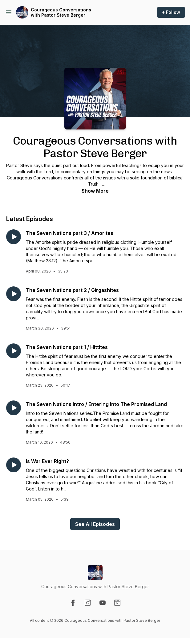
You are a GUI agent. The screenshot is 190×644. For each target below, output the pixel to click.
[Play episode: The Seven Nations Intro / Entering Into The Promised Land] (14, 408)
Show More (95, 191)
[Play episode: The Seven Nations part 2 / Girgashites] (14, 294)
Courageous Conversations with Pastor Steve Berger (61, 12)
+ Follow (171, 12)
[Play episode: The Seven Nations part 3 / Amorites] (14, 237)
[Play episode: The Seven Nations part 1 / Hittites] (14, 351)
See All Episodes (95, 524)
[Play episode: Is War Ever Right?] (14, 465)
